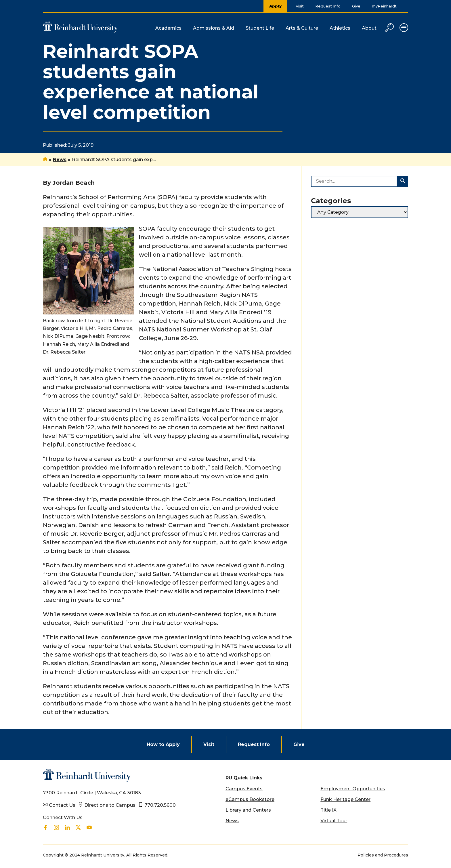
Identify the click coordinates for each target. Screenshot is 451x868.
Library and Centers (248, 810)
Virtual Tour (334, 821)
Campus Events (244, 789)
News (60, 160)
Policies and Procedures (383, 855)
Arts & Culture (302, 28)
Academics (168, 28)
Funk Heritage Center (345, 799)
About (369, 28)
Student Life (260, 28)
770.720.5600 (160, 805)
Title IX (328, 810)
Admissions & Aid (214, 28)
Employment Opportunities (353, 789)
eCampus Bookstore (250, 799)
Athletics (340, 28)
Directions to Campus (110, 805)
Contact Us (62, 805)
